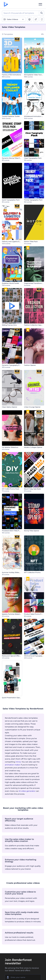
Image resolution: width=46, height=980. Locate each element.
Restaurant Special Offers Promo (14, 656)
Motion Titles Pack (31, 241)
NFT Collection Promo (32, 572)
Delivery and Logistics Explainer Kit (15, 241)
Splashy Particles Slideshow (12, 614)
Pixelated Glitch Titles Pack (12, 531)
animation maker (13, 765)
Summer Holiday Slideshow (12, 572)
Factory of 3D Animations (11, 75)
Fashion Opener (30, 365)
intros (18, 762)
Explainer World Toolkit (10, 283)
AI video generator (27, 791)
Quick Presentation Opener (12, 698)
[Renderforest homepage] (6, 4)
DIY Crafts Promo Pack (10, 489)
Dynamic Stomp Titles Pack (12, 158)
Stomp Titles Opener (32, 531)
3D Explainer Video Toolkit (34, 75)
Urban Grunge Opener (32, 407)
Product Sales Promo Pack (34, 614)
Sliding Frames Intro (9, 325)
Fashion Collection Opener (34, 325)
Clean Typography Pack (33, 158)
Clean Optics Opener (10, 407)
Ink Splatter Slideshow (10, 447)
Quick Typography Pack (11, 200)
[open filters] (36, 19)
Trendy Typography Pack (33, 200)
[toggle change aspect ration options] (42, 19)
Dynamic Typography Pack (12, 365)
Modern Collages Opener (33, 447)
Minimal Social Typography (34, 656)
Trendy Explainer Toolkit (11, 116)
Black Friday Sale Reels (32, 489)
